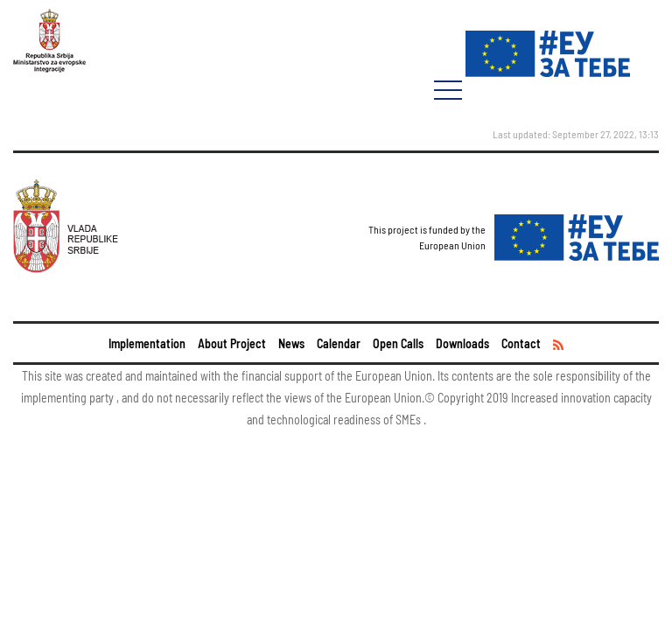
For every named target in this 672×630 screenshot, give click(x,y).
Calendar (339, 343)
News (291, 343)
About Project (232, 343)
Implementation (147, 343)
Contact (521, 343)
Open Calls (398, 343)
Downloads (462, 343)
